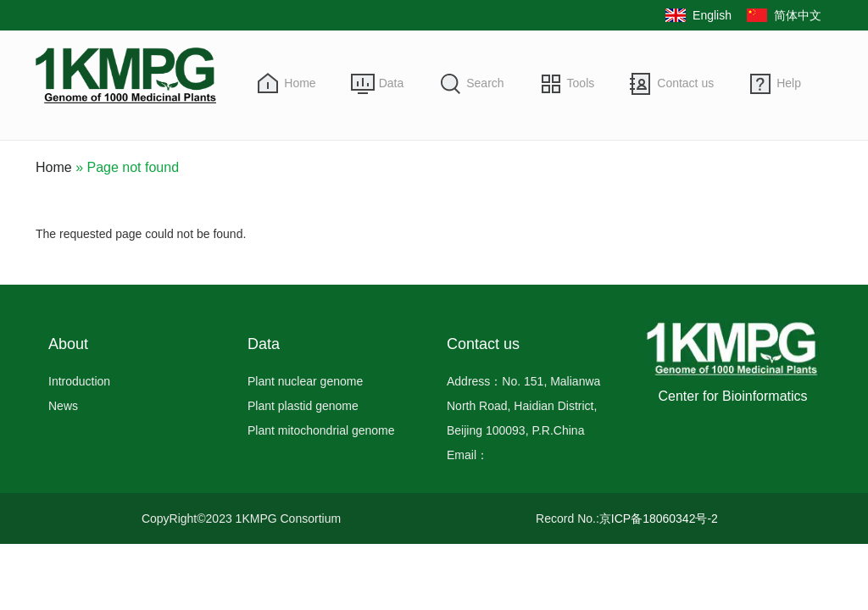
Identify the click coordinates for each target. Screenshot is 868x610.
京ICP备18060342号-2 (659, 518)
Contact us (685, 83)
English (712, 15)
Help (789, 83)
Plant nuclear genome (305, 381)
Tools (581, 83)
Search (485, 83)
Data (392, 83)
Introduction (79, 381)
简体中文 (798, 15)
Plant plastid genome (303, 406)
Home (300, 83)
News (63, 406)
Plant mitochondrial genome (321, 430)
